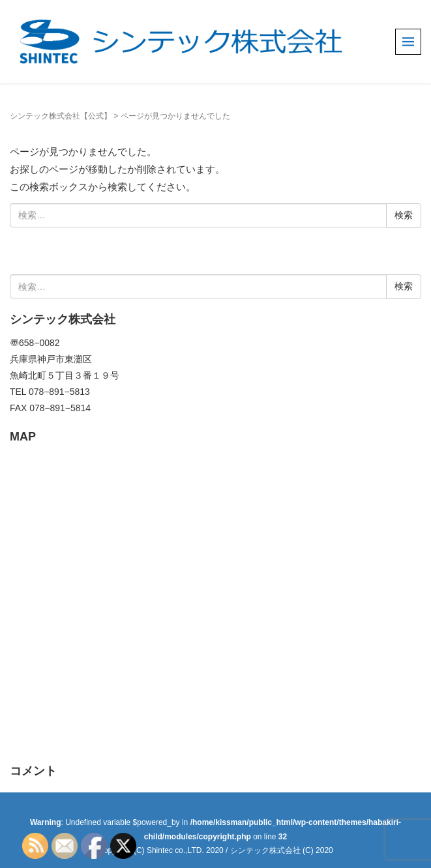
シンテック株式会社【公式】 (61, 116)
